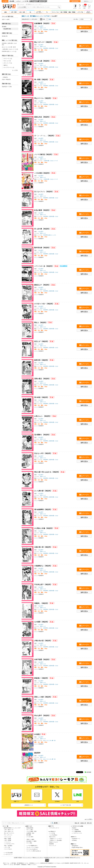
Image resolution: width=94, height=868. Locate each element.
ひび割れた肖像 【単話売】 (44, 528)
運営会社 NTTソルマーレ (75, 858)
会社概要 (16, 858)
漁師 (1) (6, 65)
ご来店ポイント (28, 805)
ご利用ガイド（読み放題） (56, 840)
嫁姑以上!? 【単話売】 (42, 285)
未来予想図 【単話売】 (42, 660)
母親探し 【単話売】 (42, 603)
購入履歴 (29, 835)
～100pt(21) (5, 77)
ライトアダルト (88, 12)
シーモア (5, 1)
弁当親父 (38, 734)
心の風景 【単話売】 (42, 622)
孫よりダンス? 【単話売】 (44, 42)
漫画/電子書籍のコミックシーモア (12, 828)
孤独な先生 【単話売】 (42, 117)
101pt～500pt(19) (6, 79)
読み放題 (12, 1)
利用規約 (20, 858)
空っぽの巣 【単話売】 (42, 229)
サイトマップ (53, 846)
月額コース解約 (30, 839)
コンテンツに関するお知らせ (34, 851)
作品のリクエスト (54, 842)
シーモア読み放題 (8, 853)
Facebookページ (76, 839)
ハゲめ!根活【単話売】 (43, 173)
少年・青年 (14, 12)
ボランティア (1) (8, 63)
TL (47, 12)
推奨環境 (51, 844)
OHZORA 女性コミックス (50, 235)
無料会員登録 (75, 1)
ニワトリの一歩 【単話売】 (44, 266)
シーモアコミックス (39, 12)
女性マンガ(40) (6, 19)
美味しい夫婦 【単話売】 (43, 697)
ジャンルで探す (22, 7)
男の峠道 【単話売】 (42, 397)
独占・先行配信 (8, 846)
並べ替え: (76, 19)
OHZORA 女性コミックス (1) (9, 51)
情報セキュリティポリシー (38, 858)
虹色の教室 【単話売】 (42, 210)
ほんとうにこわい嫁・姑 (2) (9, 47)
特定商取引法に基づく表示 (50, 858)
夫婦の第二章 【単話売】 (43, 547)
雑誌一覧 (77, 823)
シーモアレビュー (8, 854)
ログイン (86, 1)
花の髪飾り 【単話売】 (42, 435)
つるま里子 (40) (7, 29)
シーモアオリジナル (9, 844)
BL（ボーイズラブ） (10, 833)
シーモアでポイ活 (66, 805)
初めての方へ (53, 837)
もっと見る (15, 70)
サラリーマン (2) (8, 59)
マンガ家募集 (75, 830)
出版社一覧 (83, 823)
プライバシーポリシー (27, 858)
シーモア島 (25, 1)
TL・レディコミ (8, 835)
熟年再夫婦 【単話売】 (42, 248)
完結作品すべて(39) (7, 87)
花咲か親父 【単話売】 (42, 379)
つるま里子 (41, 26)
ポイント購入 (30, 830)
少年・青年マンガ (9, 830)
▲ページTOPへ (89, 819)
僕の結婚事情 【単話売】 (43, 510)
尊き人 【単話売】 (41, 323)
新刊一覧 (89, 823)
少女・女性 (22, 12)
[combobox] (44, 7)
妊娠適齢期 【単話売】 (42, 23)
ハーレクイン (8, 842)
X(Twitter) (74, 840)
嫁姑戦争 (37, 753)
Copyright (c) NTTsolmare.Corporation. (47, 867)
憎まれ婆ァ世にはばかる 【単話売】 (47, 472)
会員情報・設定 (30, 833)
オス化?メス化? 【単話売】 (44, 304)
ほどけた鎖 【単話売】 (42, 61)
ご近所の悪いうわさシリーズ (50, 161)
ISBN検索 (67, 858)
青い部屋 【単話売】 (42, 80)
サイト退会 (29, 843)
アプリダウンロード (54, 828)
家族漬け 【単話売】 (42, 678)
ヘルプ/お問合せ (53, 835)
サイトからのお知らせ (32, 849)
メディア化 (80, 12)
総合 (6, 12)
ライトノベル (55, 12)
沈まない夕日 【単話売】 (43, 453)
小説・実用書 (64, 12)
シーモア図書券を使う (32, 846)
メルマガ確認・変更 (31, 831)
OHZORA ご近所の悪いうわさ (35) (9, 44)
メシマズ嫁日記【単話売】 (44, 154)
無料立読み (84, 31)
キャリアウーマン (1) (9, 67)
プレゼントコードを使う (33, 847)
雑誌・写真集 (72, 12)
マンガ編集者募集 (76, 831)
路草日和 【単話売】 (42, 360)
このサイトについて (60, 858)
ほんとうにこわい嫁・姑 (49, 740)
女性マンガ (43, 28)
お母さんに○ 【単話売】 (43, 416)
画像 (49, 19)
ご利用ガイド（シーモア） (56, 839)
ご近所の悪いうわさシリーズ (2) (10, 49)
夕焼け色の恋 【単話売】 (43, 641)
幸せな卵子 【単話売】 (42, 716)
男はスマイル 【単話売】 (43, 98)
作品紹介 (74, 828)
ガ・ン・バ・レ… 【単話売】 (45, 136)
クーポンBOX (30, 837)
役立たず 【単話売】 (42, 341)
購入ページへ (84, 27)
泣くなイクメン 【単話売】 (44, 192)
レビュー (19, 1)
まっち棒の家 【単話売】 (43, 491)
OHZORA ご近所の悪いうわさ (51, 30)
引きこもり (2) (7, 61)
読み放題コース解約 (31, 841)
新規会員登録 (30, 828)
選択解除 (4, 27)
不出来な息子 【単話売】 (43, 585)
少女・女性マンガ (9, 831)
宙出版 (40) (5, 36)
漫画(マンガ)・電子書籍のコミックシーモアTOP (36, 16)
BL (30, 12)
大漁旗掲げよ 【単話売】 (43, 566)
